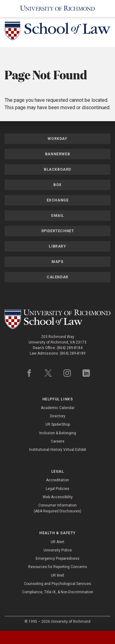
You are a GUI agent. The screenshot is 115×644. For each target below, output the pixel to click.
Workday (57, 139)
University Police (58, 550)
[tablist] (57, 637)
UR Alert (57, 542)
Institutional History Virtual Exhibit (58, 450)
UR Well (57, 575)
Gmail (57, 216)
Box (57, 185)
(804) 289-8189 (73, 353)
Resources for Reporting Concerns (58, 567)
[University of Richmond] (57, 8)
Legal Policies (57, 489)
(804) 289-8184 (70, 348)
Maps (57, 262)
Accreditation (57, 480)
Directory (58, 416)
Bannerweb (57, 154)
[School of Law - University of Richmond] (57, 32)
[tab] (14, 637)
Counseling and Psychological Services (57, 584)
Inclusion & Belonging (58, 433)
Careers (58, 441)
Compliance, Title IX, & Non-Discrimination (58, 592)
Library (57, 246)
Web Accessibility (58, 497)
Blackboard (57, 169)
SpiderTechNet (58, 231)
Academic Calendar (58, 408)
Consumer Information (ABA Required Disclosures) (57, 508)
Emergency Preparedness (57, 559)
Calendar (57, 277)
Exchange (58, 200)
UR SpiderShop (58, 424)
